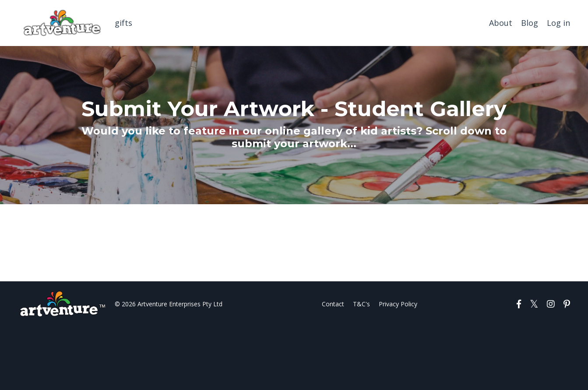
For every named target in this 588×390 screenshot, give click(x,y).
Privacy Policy (398, 304)
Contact (333, 304)
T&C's (361, 304)
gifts (123, 23)
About (501, 23)
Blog (530, 23)
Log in (558, 23)
